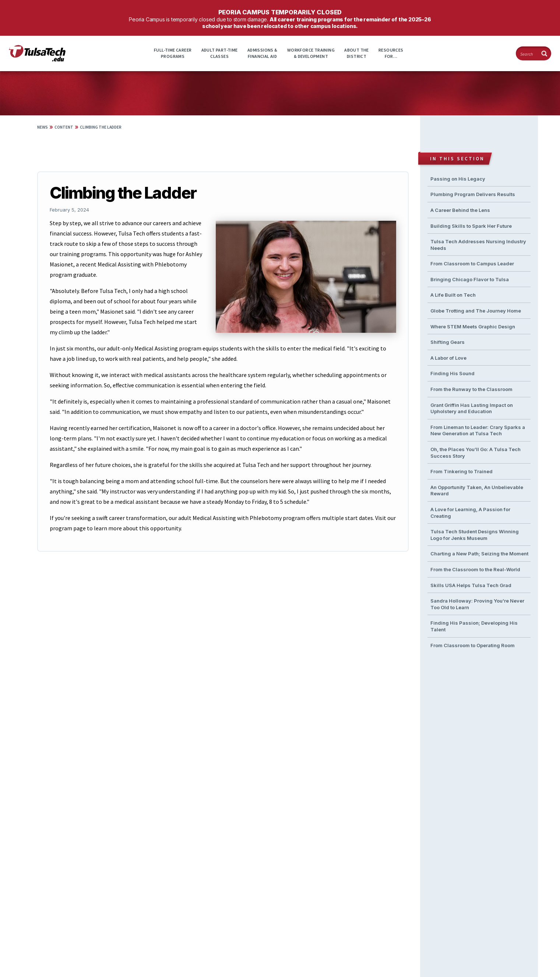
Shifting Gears (448, 342)
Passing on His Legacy (458, 179)
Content (64, 127)
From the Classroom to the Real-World (475, 569)
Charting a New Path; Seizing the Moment (479, 554)
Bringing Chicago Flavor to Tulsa (470, 279)
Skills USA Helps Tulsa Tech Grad (471, 585)
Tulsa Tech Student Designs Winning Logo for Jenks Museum (475, 535)
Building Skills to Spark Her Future (471, 226)
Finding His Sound (452, 373)
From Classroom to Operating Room (473, 645)
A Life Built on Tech (453, 295)
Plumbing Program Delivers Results (473, 194)
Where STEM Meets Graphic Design (473, 327)
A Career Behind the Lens (460, 210)
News (43, 127)
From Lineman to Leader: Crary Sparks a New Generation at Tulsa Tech (478, 430)
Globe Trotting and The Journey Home (476, 311)
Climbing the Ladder (101, 127)
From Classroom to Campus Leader (472, 264)
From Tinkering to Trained (462, 471)
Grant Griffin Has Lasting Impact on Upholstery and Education (472, 408)
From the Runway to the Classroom (471, 389)
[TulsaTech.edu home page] (37, 59)
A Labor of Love (448, 358)
